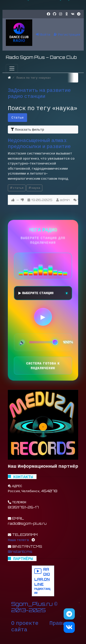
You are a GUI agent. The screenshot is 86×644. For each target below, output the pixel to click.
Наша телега (18, 540)
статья (18, 188)
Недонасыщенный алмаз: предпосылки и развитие (39, 143)
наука (36, 188)
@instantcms (20, 552)
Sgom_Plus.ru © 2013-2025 (34, 607)
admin (65, 200)
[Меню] (12, 68)
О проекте (25, 623)
